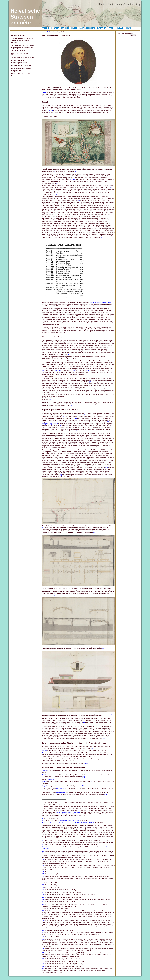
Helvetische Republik (18, 35)
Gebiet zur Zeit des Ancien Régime (22, 38)
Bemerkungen (61, 792)
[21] (60, 426)
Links (129, 28)
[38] (91, 782)
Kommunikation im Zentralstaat (21, 68)
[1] (82, 90)
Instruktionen (51, 779)
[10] (79, 200)
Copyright (87, 978)
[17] (71, 406)
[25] (107, 468)
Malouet (72, 180)
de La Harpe (59, 371)
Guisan (44, 92)
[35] (86, 763)
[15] (90, 382)
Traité (44, 753)
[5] (75, 171)
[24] (102, 446)
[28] (94, 533)
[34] (94, 748)
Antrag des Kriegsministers (50, 424)
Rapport (44, 782)
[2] (75, 105)
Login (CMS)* (67, 978)
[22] (76, 431)
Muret (44, 371)
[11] (101, 238)
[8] (57, 194)
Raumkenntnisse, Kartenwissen (21, 65)
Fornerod (87, 371)
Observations (60, 788)
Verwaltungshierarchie (18, 50)
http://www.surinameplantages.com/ (68, 821)
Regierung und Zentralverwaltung (22, 48)
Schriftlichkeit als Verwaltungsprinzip (23, 57)
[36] (47, 773)
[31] (111, 714)
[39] (83, 786)
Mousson (73, 371)
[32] (84, 722)
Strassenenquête (69, 28)
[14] (68, 354)
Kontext (55, 28)
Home (44, 32)
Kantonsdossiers (87, 28)
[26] (61, 475)
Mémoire (44, 751)
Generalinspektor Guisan (19, 63)
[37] (84, 777)
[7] (111, 187)
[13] (68, 333)
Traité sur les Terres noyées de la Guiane (100, 303)
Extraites (44, 775)
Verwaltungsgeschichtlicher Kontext (23, 45)
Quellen (120, 28)
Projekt (45, 28)
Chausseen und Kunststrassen (21, 73)
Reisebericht (15, 76)
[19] (76, 418)
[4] (55, 171)
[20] (108, 422)
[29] (55, 595)
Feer (63, 417)
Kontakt (81, 978)
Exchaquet (45, 724)
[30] (103, 649)
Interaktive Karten (106, 28)
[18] (85, 415)
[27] (43, 528)
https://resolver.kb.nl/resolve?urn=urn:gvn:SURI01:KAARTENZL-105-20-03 (72, 823)
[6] (57, 183)
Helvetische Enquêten (18, 60)
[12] (105, 311)
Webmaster (75, 978)
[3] (74, 109)
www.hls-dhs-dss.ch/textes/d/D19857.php (68, 812)
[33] (104, 739)
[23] (68, 442)
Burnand (50, 111)
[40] (106, 794)
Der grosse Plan (16, 71)
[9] (92, 199)
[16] (51, 400)
